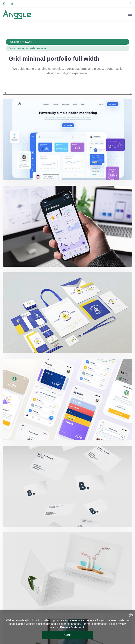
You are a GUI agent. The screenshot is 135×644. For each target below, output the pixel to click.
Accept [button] (67, 635)
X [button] (131, 615)
